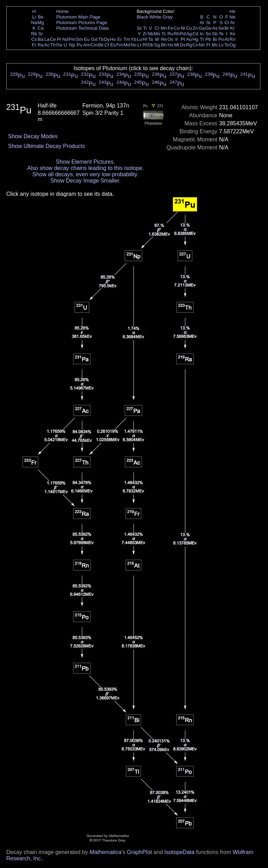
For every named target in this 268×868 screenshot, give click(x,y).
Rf (145, 45)
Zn (195, 28)
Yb (133, 39)
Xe (232, 34)
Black (143, 17)
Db (151, 45)
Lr (140, 45)
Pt (183, 39)
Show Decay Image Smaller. (85, 181)
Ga (202, 28)
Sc (140, 28)
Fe (170, 28)
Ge (208, 28)
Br (227, 28)
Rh (177, 34)
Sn (208, 34)
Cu (189, 28)
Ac (47, 45)
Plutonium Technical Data (82, 28)
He (233, 11)
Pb (208, 39)
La (47, 39)
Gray (168, 17)
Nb (151, 34)
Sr (41, 34)
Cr (157, 28)
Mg (41, 23)
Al (202, 23)
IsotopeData (179, 852)
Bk (101, 45)
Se (221, 28)
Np (72, 45)
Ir (177, 39)
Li (34, 17)
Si (208, 23)
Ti (145, 28)
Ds (183, 45)
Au (189, 39)
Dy (107, 39)
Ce (53, 39)
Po (221, 39)
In (202, 34)
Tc (164, 34)
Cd (195, 34)
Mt (177, 45)
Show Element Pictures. (85, 162)
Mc (215, 45)
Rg (189, 45)
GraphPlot (139, 852)
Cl (227, 23)
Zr (145, 34)
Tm (126, 39)
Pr (59, 39)
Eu (87, 39)
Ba (40, 39)
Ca (41, 28)
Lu (139, 39)
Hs (170, 45)
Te (221, 34)
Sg (157, 45)
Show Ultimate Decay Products (47, 146)
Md (127, 45)
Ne (233, 17)
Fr (34, 45)
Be (40, 17)
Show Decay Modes (33, 136)
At (227, 39)
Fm (120, 45)
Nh (202, 45)
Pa (59, 45)
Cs (34, 39)
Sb (215, 34)
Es (113, 45)
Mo (157, 34)
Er (120, 39)
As (215, 28)
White (155, 17)
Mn (164, 28)
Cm (94, 45)
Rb (34, 34)
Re (164, 39)
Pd (183, 34)
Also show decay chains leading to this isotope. (85, 168)
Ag (189, 34)
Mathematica (105, 852)
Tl (202, 39)
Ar (232, 23)
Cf (107, 45)
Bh (164, 45)
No (133, 45)
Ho (113, 39)
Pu (79, 45)
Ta (150, 39)
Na (34, 23)
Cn (195, 45)
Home (62, 11)
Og (232, 45)
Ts (227, 45)
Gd (94, 39)
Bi (215, 39)
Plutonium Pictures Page (82, 23)
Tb (101, 39)
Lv (221, 45)
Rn (233, 39)
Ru (170, 34)
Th (53, 45)
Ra (41, 45)
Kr (232, 28)
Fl (208, 45)
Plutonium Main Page (78, 17)
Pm (72, 39)
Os (170, 39)
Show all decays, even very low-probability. (85, 174)
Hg (195, 39)
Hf (145, 39)
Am (87, 45)
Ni (183, 28)
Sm (80, 39)
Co (177, 28)
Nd (65, 39)
